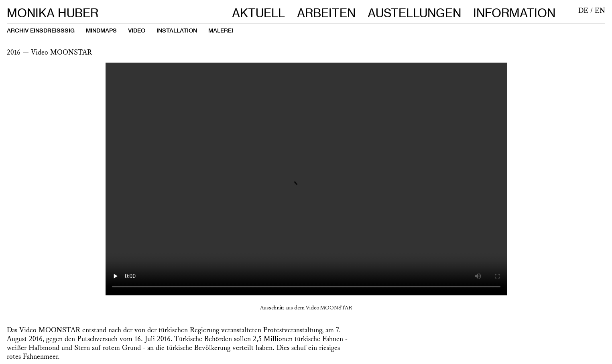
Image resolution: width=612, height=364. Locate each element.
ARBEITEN (326, 13)
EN (600, 11)
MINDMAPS (101, 31)
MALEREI (221, 31)
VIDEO (137, 31)
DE (583, 11)
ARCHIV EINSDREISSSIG (41, 31)
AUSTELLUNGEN (420, 13)
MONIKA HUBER (53, 13)
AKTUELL (258, 13)
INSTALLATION (177, 31)
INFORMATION (514, 13)
